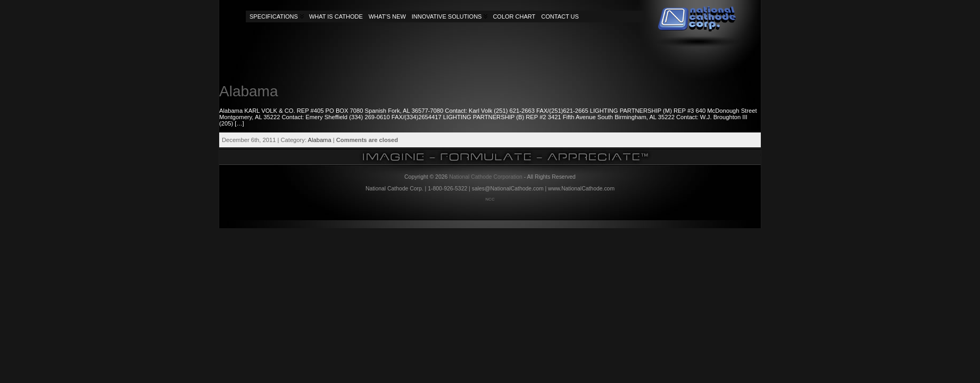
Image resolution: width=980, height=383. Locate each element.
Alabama (249, 91)
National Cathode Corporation (486, 177)
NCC (490, 199)
